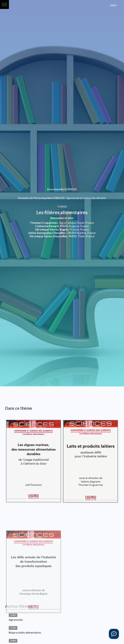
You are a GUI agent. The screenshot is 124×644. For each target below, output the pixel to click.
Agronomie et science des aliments (86, 198)
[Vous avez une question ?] (114, 634)
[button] (4, 4)
